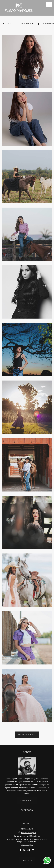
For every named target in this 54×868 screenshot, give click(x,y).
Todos (7, 24)
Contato (27, 854)
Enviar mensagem (28, 827)
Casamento (27, 24)
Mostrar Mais (27, 735)
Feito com (27, 866)
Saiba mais (27, 794)
